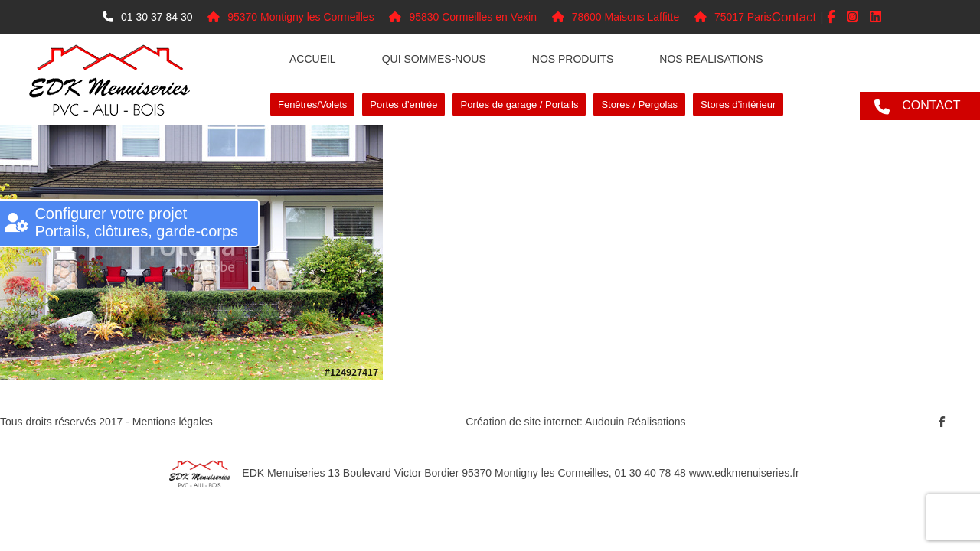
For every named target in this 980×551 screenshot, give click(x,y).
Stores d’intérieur (738, 104)
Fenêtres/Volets (312, 104)
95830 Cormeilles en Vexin (463, 17)
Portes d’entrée (403, 104)
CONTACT (931, 105)
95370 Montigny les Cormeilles (291, 17)
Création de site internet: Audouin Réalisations (575, 422)
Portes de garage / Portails (519, 104)
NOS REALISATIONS (711, 59)
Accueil (313, 59)
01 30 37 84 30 (147, 17)
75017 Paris (733, 17)
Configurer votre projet (136, 222)
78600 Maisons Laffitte (616, 17)
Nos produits (573, 59)
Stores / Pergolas (639, 104)
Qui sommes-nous (434, 59)
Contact (794, 17)
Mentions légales (173, 422)
